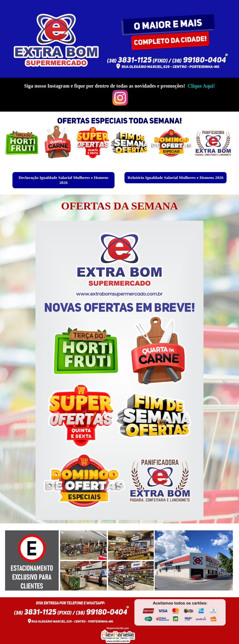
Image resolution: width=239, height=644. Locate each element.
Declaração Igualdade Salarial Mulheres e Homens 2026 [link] (63, 180)
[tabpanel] (119, 95)
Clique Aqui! (201, 86)
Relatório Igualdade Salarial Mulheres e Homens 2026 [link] (176, 178)
